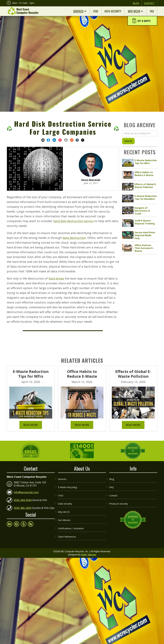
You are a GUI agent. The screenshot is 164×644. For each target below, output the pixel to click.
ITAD (96, 11)
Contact (149, 3)
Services (78, 11)
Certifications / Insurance (71, 520)
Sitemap (92, 545)
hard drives (56, 278)
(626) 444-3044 (23, 499)
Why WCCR (134, 11)
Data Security (113, 11)
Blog (136, 3)
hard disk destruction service (73, 221)
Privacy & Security (119, 499)
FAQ (152, 11)
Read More (31, 425)
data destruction (74, 238)
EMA (84, 545)
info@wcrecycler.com (26, 491)
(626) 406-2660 (23, 507)
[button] (142, 21)
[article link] (140, 163)
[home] (23, 11)
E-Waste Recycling (67, 485)
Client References (67, 528)
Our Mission (64, 513)
